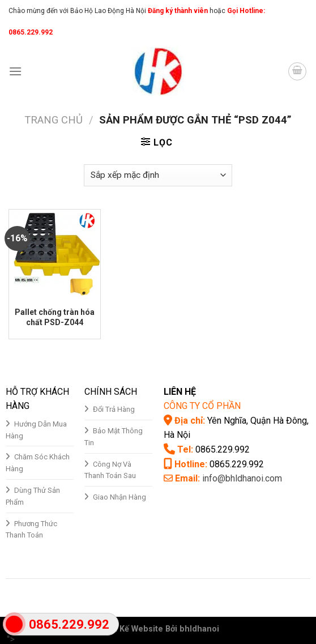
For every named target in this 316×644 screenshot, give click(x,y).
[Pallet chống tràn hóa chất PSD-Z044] (55, 255)
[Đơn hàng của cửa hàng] (158, 175)
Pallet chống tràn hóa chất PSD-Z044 (55, 317)
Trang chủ (54, 120)
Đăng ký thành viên (177, 11)
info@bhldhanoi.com (242, 478)
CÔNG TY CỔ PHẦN (202, 406)
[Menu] (15, 71)
